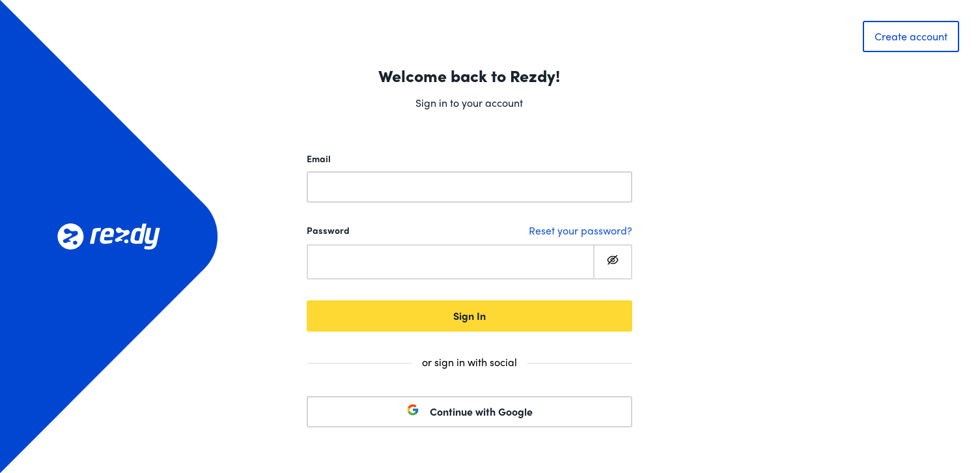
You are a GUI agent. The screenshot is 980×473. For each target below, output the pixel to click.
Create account (911, 36)
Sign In (469, 316)
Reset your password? (581, 230)
